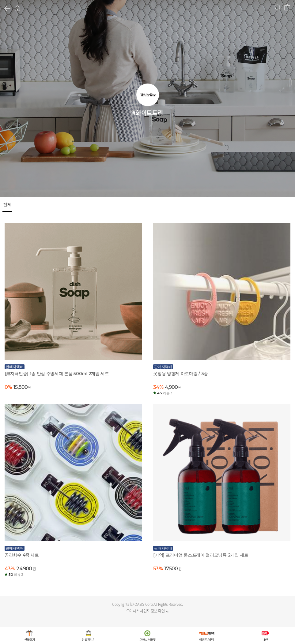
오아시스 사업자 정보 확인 (146, 611)
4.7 (165, 393)
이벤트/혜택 (206, 640)
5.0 (16, 575)
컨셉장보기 (89, 640)
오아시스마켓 (147, 640)
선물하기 (30, 640)
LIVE (265, 640)
